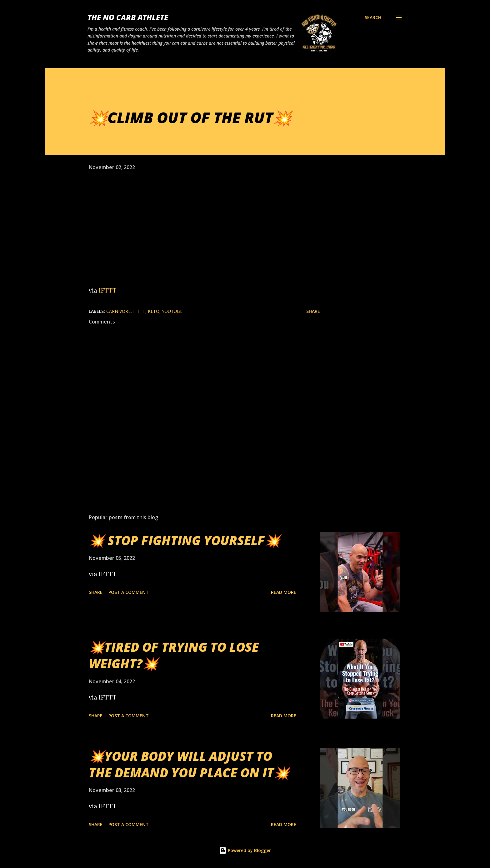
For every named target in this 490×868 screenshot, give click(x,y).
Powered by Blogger (245, 850)
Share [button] (313, 311)
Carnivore (118, 311)
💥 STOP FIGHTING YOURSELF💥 (185, 540)
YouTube (172, 311)
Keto (154, 311)
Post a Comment (129, 592)
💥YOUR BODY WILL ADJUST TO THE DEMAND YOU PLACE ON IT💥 (189, 764)
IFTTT (108, 290)
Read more (284, 592)
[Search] (373, 18)
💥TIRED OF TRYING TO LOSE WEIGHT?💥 (174, 655)
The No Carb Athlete (128, 17)
